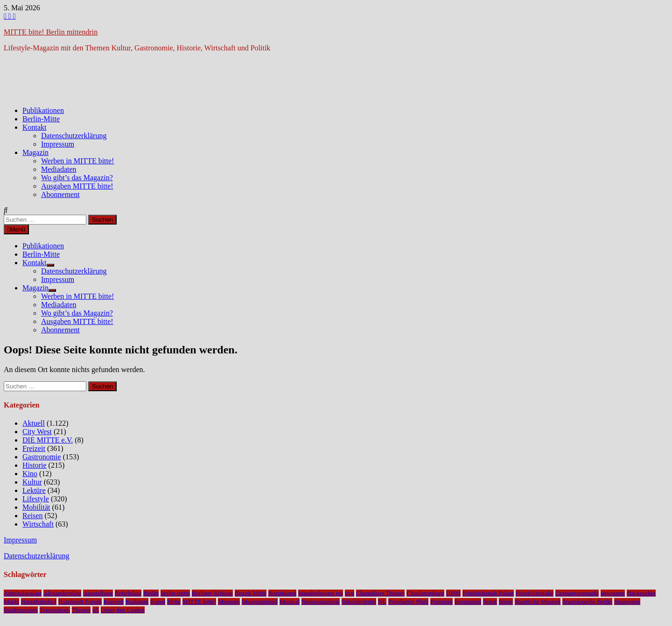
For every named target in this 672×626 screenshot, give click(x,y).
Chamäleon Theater (380, 593)
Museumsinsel (260, 601)
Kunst (158, 601)
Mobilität (36, 507)
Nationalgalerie (321, 601)
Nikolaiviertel (359, 601)
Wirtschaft (38, 524)
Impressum (58, 144)
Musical (290, 601)
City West (37, 432)
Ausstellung (98, 593)
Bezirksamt (283, 593)
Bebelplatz (128, 593)
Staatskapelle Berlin (587, 601)
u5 (95, 610)
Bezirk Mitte (251, 593)
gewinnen (613, 593)
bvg (350, 593)
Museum (229, 601)
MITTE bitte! (199, 601)
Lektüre (34, 490)
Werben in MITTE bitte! (77, 161)
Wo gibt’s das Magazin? (77, 178)
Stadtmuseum (21, 610)
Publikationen (43, 110)
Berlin (151, 593)
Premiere (441, 601)
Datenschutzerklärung (74, 136)
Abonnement (60, 194)
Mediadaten (59, 169)
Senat (490, 601)
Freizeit (34, 448)
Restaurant (468, 601)
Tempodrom (55, 610)
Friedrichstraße (535, 593)
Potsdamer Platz (408, 601)
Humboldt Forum (80, 601)
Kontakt (35, 127)
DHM (453, 593)
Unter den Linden (123, 610)
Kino (30, 474)
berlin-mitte (175, 593)
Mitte (174, 601)
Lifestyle (36, 499)
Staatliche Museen (538, 601)
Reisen (33, 516)
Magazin (35, 152)
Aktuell (34, 423)
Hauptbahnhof (39, 601)
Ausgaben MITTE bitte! (77, 186)
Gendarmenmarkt (577, 593)
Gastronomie (42, 457)
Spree (506, 601)
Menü (16, 229)
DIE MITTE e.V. (48, 440)
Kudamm (137, 601)
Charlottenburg (425, 593)
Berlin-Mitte (41, 119)
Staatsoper (627, 601)
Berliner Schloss (212, 593)
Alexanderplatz (62, 593)
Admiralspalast (23, 593)
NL (382, 601)
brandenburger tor (321, 593)
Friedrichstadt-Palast (488, 593)
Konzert (114, 601)
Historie (35, 465)
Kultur (32, 482)
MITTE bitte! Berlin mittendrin (51, 32)
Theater (81, 610)
